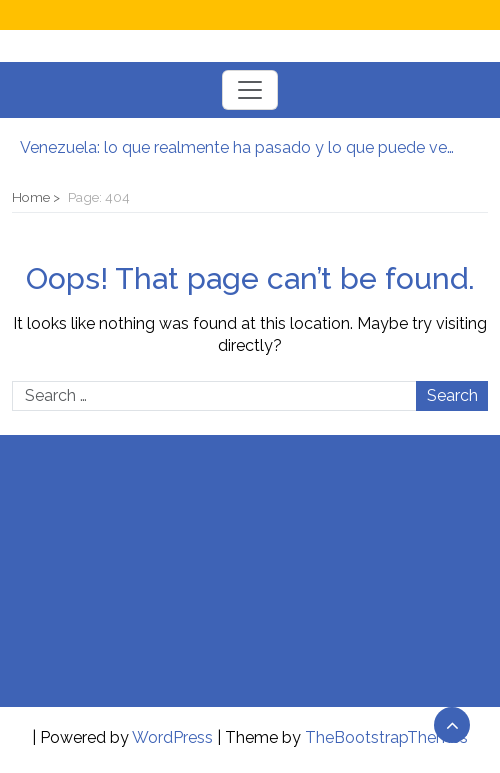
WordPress (172, 737)
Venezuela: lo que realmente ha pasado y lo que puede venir (240, 147)
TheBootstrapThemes (386, 737)
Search (452, 395)
